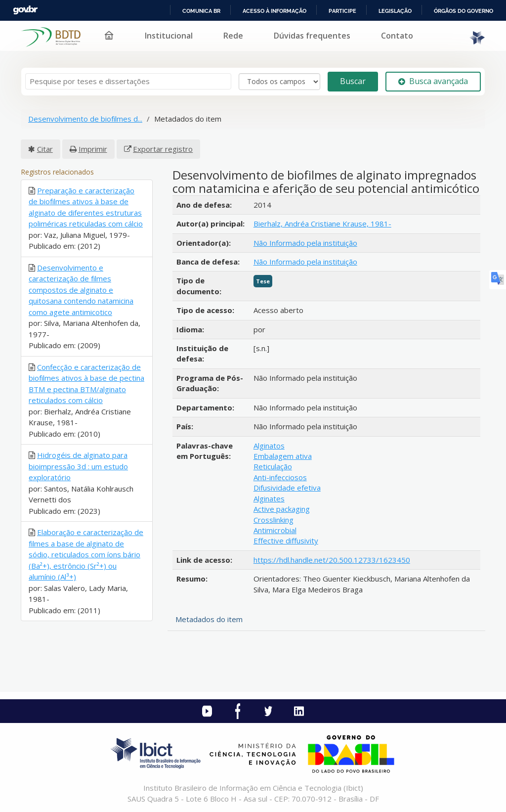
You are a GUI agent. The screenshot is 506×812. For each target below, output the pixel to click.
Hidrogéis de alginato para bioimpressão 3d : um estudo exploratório (78, 466)
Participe (342, 11)
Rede (233, 36)
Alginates (269, 498)
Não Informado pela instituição (305, 243)
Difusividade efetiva (287, 488)
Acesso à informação (274, 11)
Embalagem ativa (283, 456)
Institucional (169, 36)
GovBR (25, 10)
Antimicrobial (275, 530)
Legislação (395, 11)
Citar (45, 149)
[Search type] (279, 82)
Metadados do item (209, 619)
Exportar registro (163, 149)
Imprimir (93, 149)
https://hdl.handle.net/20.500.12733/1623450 (332, 560)
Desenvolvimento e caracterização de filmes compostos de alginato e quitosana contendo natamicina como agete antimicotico (81, 290)
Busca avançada (433, 81)
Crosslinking (274, 520)
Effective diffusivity (286, 541)
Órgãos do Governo (464, 11)
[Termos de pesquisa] (128, 81)
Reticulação (273, 466)
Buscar (353, 81)
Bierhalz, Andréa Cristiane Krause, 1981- (322, 224)
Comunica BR (201, 11)
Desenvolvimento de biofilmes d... (85, 119)
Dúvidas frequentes (312, 36)
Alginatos (269, 446)
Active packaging (282, 509)
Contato (397, 36)
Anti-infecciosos (280, 477)
